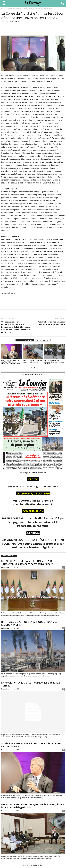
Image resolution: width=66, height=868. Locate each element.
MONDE (10, 9)
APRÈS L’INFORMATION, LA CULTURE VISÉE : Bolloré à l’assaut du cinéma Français (11, 362)
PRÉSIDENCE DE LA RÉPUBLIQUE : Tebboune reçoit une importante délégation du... (33, 806)
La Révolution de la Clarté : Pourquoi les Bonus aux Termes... (30, 684)
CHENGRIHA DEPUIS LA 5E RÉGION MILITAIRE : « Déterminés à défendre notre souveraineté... (28, 562)
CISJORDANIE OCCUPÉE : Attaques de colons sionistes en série (54, 362)
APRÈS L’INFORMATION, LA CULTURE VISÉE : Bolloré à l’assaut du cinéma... (32, 745)
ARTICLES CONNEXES (25, 340)
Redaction (5, 567)
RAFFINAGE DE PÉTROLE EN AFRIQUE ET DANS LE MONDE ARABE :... (29, 623)
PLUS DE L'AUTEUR (42, 340)
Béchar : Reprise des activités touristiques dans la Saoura (51, 323)
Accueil (3, 9)
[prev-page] (32, 368)
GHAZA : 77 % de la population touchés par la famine (33, 361)
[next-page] (34, 368)
